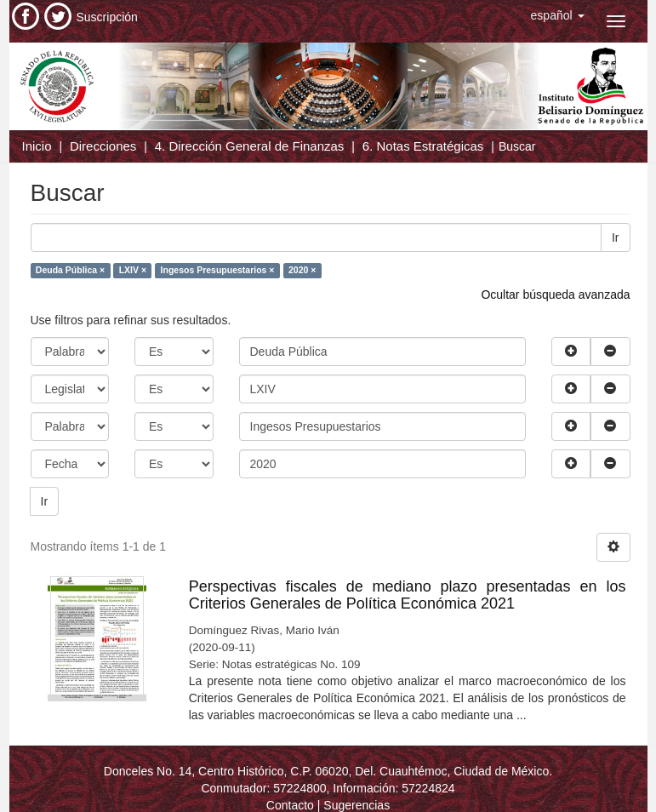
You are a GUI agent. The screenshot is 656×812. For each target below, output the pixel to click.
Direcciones (103, 146)
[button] (558, 15)
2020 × (302, 270)
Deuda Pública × (70, 270)
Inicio (37, 146)
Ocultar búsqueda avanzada (555, 294)
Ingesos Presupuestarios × (218, 270)
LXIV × (133, 270)
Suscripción (107, 17)
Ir (616, 237)
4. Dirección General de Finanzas (250, 146)
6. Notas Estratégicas (423, 146)
